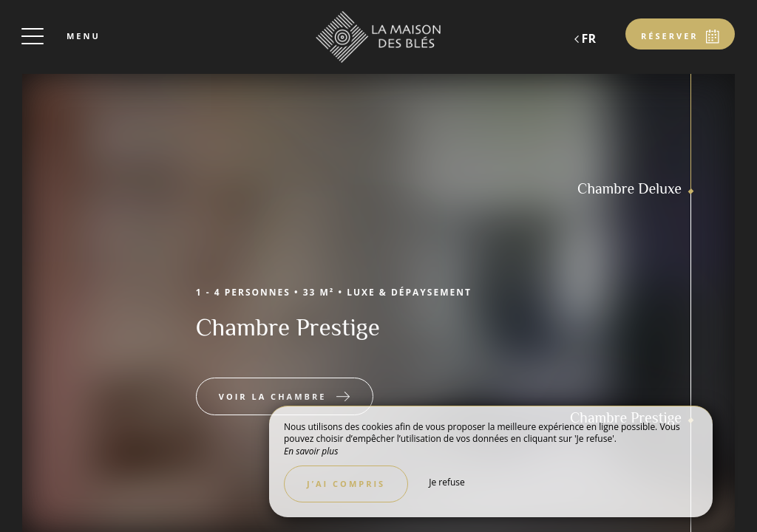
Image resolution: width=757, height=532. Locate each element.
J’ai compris (346, 484)
